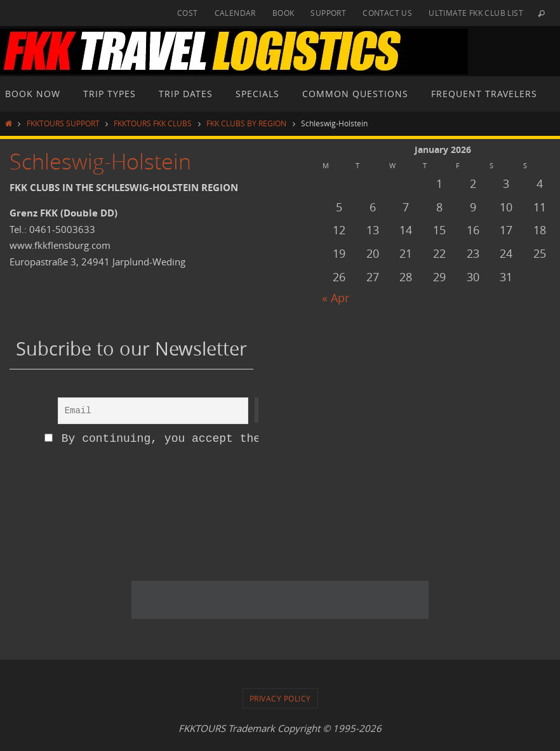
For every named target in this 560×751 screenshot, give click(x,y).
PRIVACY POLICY (280, 698)
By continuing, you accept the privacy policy (204, 439)
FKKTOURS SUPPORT (63, 123)
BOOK (283, 13)
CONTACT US (387, 13)
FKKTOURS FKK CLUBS (153, 123)
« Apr (336, 298)
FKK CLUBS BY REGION (246, 123)
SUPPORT (328, 13)
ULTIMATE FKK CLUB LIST (476, 13)
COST (188, 13)
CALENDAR (235, 13)
